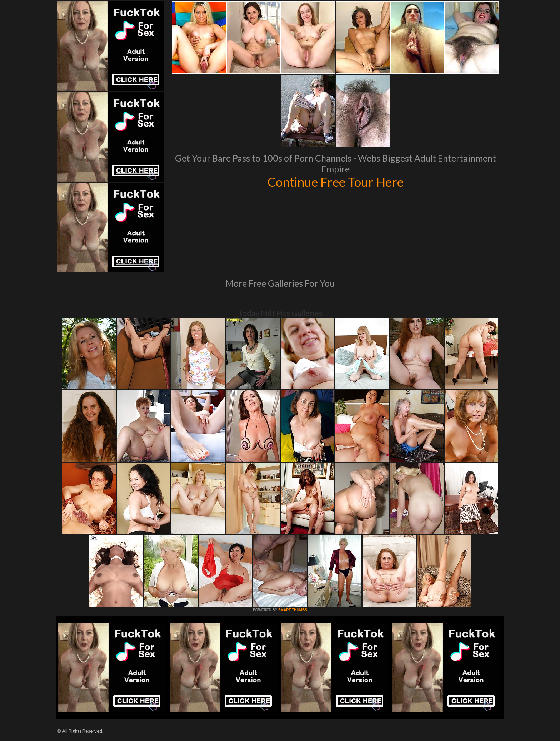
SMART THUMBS (293, 610)
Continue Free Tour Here (335, 182)
